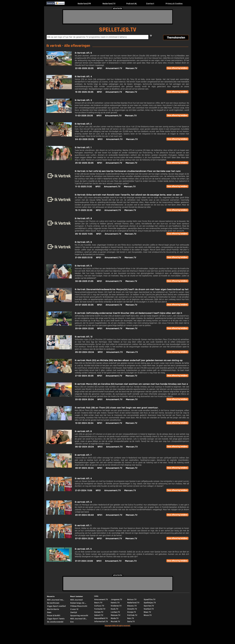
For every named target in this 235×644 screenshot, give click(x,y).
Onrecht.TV (132, 609)
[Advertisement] (118, 17)
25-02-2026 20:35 (84, 163)
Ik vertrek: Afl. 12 (84, 337)
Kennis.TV (115, 603)
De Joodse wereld (55, 622)
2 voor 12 (74, 609)
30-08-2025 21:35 (84, 281)
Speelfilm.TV (149, 600)
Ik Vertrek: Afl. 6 (83, 242)
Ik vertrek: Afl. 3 (83, 502)
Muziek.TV (115, 622)
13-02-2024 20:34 (84, 423)
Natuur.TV (132, 600)
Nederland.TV (109, 4)
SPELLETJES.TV (118, 30)
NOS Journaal (77, 600)
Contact (150, 4)
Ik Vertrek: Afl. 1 (83, 148)
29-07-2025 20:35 (84, 305)
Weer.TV (147, 612)
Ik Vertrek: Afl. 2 (83, 124)
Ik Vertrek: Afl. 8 (83, 218)
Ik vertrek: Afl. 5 (83, 549)
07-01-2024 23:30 (84, 539)
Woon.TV (148, 615)
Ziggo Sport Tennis (56, 619)
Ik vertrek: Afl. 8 (83, 431)
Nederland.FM (84, 4)
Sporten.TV (149, 606)
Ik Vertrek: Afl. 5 (83, 53)
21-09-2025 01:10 (84, 258)
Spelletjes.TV (150, 603)
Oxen (49, 612)
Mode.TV (115, 618)
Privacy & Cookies (174, 4)
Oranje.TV (132, 612)
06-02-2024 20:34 (85, 447)
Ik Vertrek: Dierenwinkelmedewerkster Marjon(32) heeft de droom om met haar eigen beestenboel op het (132, 289)
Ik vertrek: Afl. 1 (83, 526)
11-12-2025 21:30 (83, 187)
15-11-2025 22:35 (84, 210)
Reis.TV (131, 618)
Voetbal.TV (149, 609)
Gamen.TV (99, 612)
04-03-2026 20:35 (85, 139)
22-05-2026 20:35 (84, 68)
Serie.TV (131, 622)
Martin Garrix (53, 609)
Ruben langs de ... (78, 603)
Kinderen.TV (116, 606)
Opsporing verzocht (79, 616)
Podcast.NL (132, 4)
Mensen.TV (131, 68)
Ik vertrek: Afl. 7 (83, 455)
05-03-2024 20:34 (85, 352)
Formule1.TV (100, 609)
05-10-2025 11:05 (84, 234)
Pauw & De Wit (54, 616)
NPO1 (100, 68)
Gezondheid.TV (101, 618)
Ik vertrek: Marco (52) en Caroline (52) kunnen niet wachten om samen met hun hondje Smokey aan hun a (131, 384)
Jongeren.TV (116, 600)
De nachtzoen (53, 603)
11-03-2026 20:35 (84, 116)
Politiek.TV (132, 615)
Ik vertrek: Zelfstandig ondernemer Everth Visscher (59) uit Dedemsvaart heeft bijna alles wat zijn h (128, 313)
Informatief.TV (101, 622)
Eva (72, 622)
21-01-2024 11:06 (84, 490)
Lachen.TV (115, 612)
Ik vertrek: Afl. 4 (83, 479)
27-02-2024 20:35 (84, 376)
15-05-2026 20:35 (84, 92)
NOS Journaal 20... (79, 619)
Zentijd (74, 612)
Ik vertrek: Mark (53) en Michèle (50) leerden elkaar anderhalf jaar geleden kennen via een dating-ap (129, 360)
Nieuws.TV (132, 606)
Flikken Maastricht (79, 606)
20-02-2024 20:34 (84, 399)
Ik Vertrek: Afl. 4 (83, 77)
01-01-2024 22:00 (84, 561)
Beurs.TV (98, 603)
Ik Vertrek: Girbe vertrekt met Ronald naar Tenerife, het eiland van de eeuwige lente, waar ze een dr (129, 195)
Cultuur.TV (99, 606)
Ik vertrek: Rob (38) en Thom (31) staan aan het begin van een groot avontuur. (117, 408)
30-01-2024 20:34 (84, 468)
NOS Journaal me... (56, 600)
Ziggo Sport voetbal (56, 606)
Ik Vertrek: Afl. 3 (83, 100)
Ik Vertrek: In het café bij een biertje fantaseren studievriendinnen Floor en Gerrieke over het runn (128, 171)
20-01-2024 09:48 (84, 515)
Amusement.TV (114, 68)
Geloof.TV (99, 615)
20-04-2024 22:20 (84, 329)
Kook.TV (114, 609)
